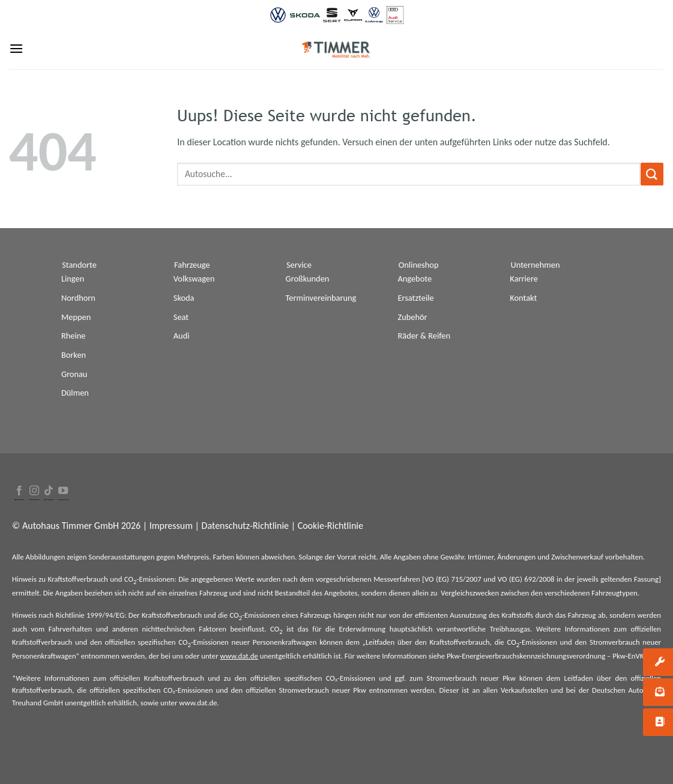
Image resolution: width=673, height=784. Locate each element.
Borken (74, 355)
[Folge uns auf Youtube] (63, 491)
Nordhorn (78, 298)
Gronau (74, 374)
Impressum (171, 526)
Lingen (73, 279)
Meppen (76, 317)
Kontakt (523, 298)
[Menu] (16, 48)
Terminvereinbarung (321, 298)
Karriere (524, 279)
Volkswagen (194, 279)
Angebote (415, 279)
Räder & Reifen (424, 336)
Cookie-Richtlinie (330, 526)
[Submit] (652, 174)
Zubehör (412, 317)
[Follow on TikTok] (49, 491)
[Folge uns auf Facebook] (19, 491)
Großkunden (308, 279)
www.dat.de (239, 656)
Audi (182, 336)
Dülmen (75, 393)
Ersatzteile (415, 298)
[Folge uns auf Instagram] (34, 491)
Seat (181, 317)
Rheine (74, 336)
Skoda (184, 298)
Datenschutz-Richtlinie (245, 526)
